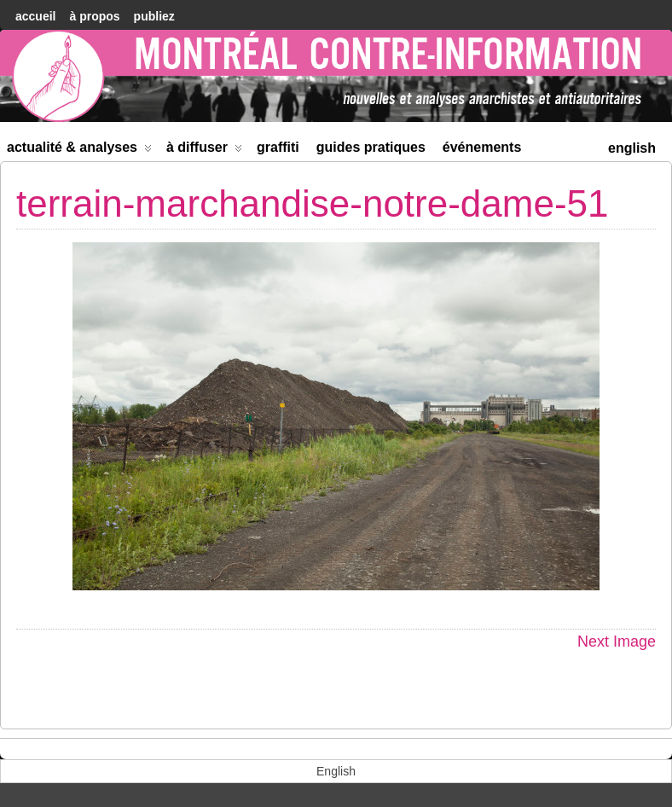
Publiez (154, 16)
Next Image (617, 642)
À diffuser (204, 151)
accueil (35, 16)
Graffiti (278, 147)
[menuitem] (632, 146)
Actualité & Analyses (79, 151)
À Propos (94, 16)
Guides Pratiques (371, 147)
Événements (482, 147)
